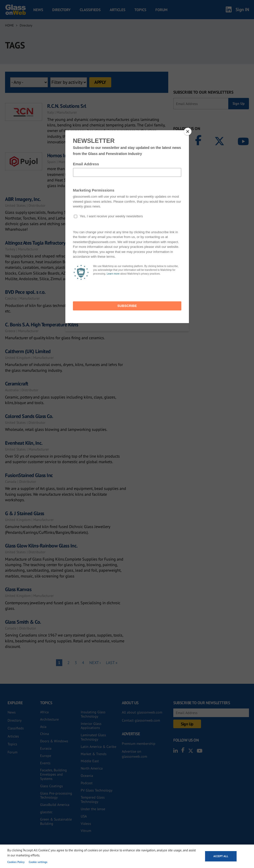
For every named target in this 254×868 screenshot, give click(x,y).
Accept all (221, 856)
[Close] (188, 131)
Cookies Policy (16, 862)
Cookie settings (38, 862)
